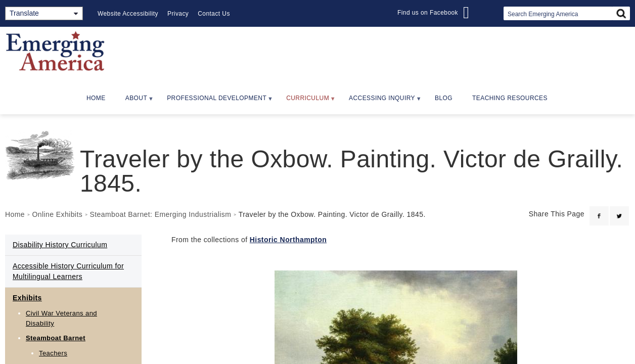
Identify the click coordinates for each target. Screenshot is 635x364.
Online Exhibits (57, 214)
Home (96, 98)
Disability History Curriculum (60, 245)
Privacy (178, 14)
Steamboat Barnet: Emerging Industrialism (161, 214)
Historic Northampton (288, 240)
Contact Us (214, 14)
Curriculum (306, 101)
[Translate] (44, 13)
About (135, 101)
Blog (444, 98)
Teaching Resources (510, 98)
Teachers (53, 353)
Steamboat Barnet (56, 338)
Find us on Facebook (428, 13)
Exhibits (27, 298)
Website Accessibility (128, 14)
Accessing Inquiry (381, 101)
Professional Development (215, 101)
